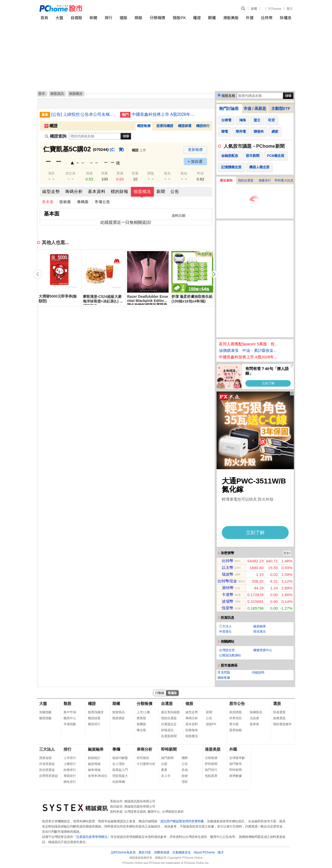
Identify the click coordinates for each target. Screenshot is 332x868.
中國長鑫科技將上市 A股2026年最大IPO (164, 114)
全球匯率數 (237, 758)
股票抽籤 (236, 730)
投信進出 (260, 631)
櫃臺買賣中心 (263, 650)
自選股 (76, 18)
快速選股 (279, 712)
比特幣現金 (227, 581)
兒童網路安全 (182, 852)
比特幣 (267, 18)
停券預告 (236, 718)
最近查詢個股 (170, 712)
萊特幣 (228, 588)
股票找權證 (165, 126)
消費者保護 (162, 852)
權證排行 (203, 126)
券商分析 (144, 749)
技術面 (65, 202)
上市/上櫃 (143, 712)
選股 (123, 18)
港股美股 (231, 18)
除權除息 (256, 712)
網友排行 (70, 782)
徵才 (221, 852)
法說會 (254, 718)
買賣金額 (45, 758)
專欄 (116, 749)
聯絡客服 (224, 678)
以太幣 (228, 567)
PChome (275, 8)
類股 (139, 18)
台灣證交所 (227, 650)
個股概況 (142, 191)
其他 (185, 770)
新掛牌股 (236, 712)
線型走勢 (51, 191)
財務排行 (70, 770)
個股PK (179, 18)
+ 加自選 (195, 161)
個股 (189, 704)
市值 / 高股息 (255, 108)
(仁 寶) (117, 149)
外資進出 (225, 631)
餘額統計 (94, 758)
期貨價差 (119, 718)
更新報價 (195, 150)
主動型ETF (281, 108)
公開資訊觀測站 (230, 655)
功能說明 (258, 672)
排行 (108, 18)
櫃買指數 (45, 718)
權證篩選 (185, 126)
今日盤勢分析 (146, 764)
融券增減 (94, 770)
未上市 (166, 776)
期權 (212, 18)
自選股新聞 (169, 736)
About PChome (204, 852)
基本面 (48, 202)
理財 (185, 782)
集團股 (141, 724)
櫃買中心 (70, 718)
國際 (185, 758)
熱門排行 (211, 770)
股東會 (254, 724)
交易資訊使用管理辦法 (92, 837)
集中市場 (70, 712)
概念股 (141, 730)
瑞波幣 (228, 574)
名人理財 (119, 764)
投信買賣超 (47, 770)
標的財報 (120, 191)
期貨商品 (119, 712)
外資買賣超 (47, 764)
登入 (290, 8)
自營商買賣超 (49, 776)
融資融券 (260, 626)
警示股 (234, 724)
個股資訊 (57, 94)
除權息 (286, 18)
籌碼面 (83, 202)
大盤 (59, 18)
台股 (164, 764)
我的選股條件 (282, 724)
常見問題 (224, 672)
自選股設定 (169, 724)
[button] (214, 274)
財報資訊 (167, 730)
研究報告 (143, 758)
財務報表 (192, 730)
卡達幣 (228, 594)
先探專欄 (119, 782)
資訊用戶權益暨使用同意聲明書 (182, 821)
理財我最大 (120, 776)
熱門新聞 (167, 758)
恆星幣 (228, 608)
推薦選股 (279, 718)
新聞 (254, 8)
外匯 (250, 18)
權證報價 (144, 126)
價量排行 (265, 180)
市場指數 (70, 724)
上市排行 (70, 758)
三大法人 (225, 626)
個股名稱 (228, 96)
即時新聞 (169, 749)
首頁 (44, 18)
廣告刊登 (145, 852)
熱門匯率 (236, 764)
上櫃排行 (70, 764)
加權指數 (45, 712)
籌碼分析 (74, 191)
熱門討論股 (229, 108)
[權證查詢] (95, 136)
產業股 (141, 718)
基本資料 (97, 191)
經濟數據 (236, 776)
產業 (164, 770)
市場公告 (102, 202)
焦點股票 (211, 776)
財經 (185, 776)
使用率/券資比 (98, 776)
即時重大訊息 (284, 180)
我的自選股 (246, 180)
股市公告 (237, 704)
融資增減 (94, 764)
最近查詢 (226, 180)
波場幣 (228, 601)
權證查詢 (56, 136)
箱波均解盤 (120, 758)
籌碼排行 (70, 776)
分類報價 (157, 18)
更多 (286, 553)
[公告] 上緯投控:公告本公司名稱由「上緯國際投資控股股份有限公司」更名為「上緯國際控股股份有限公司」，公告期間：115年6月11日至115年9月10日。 (84, 114)
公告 (175, 191)
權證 (197, 18)
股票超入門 (120, 770)
